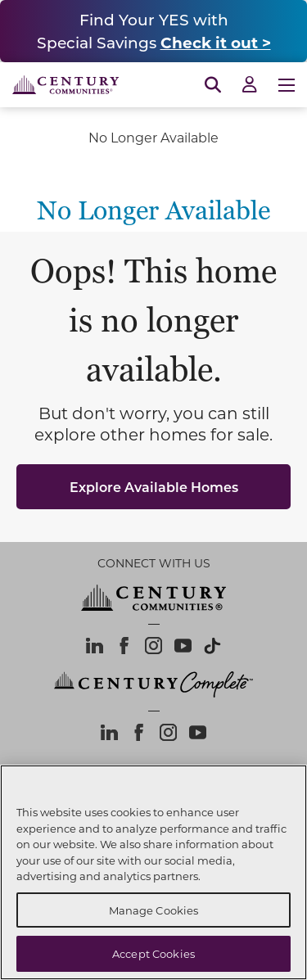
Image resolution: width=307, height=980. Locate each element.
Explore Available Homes (154, 487)
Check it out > (216, 42)
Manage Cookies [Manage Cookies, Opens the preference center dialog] (154, 910)
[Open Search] (213, 85)
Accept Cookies (153, 953)
